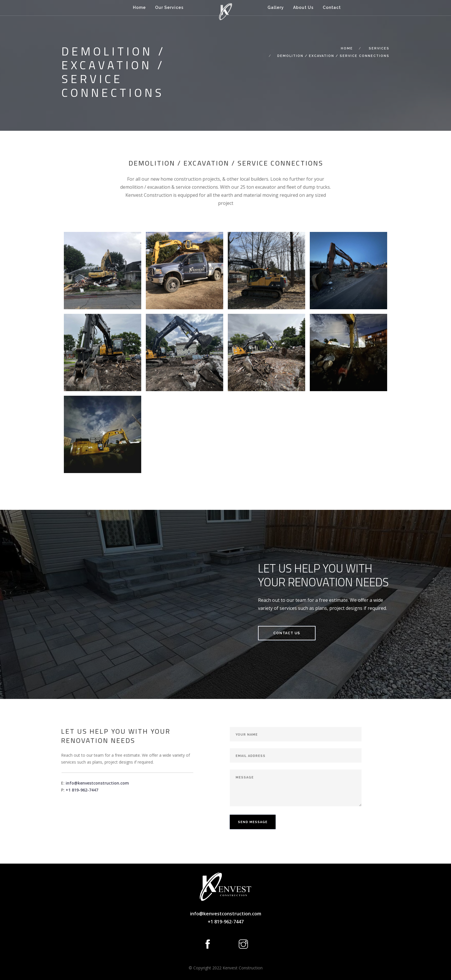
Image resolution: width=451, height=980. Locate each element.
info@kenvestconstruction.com (70, 783)
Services (379, 48)
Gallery (276, 7)
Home (139, 7)
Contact (332, 7)
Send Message (253, 850)
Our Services (169, 7)
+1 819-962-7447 (55, 790)
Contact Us (287, 633)
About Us (303, 7)
